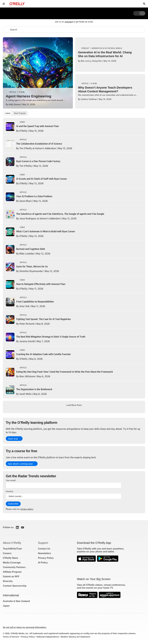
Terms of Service (11, 637)
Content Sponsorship (15, 586)
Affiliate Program (12, 572)
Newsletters (45, 553)
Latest (8, 113)
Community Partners (14, 567)
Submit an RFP (11, 577)
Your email (11, 480)
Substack (69, 22)
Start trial (13, 439)
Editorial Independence (48, 637)
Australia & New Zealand (16, 601)
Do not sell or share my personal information (25, 627)
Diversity (8, 581)
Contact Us (44, 549)
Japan (6, 606)
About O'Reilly (12, 543)
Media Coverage (12, 563)
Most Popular (20, 113)
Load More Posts (74, 405)
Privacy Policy (46, 558)
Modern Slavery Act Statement (75, 637)
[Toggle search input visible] (144, 4)
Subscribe (13, 504)
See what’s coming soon (21, 464)
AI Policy (43, 563)
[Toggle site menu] (4, 4)
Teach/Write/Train (12, 549)
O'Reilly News (10, 558)
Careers (7, 553)
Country (9, 491)
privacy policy (27, 509)
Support (43, 543)
